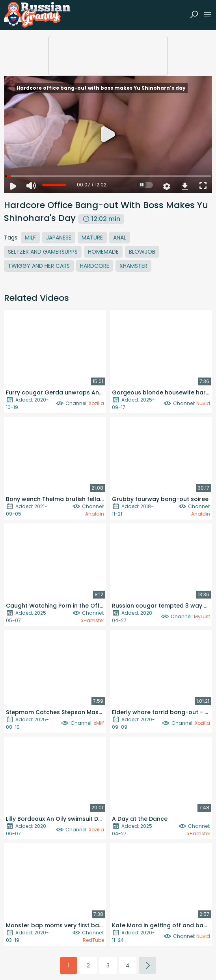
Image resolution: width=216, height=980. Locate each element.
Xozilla (96, 403)
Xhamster (133, 266)
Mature (92, 238)
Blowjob (142, 252)
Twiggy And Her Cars (39, 266)
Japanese (59, 238)
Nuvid (203, 403)
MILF (30, 238)
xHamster (93, 620)
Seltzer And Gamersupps (43, 252)
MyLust (202, 616)
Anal (120, 238)
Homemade (103, 252)
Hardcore (95, 266)
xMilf (99, 723)
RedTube (93, 940)
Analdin (95, 514)
